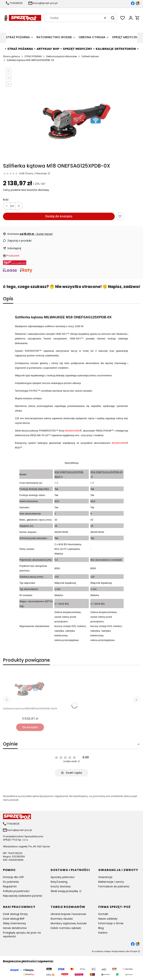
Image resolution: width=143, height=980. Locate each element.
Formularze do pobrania (114, 886)
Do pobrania (11, 882)
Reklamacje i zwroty (111, 882)
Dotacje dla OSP (13, 877)
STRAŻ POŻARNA (33, 56)
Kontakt (103, 914)
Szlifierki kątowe (90, 56)
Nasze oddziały (108, 919)
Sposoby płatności (63, 877)
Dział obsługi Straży (15, 914)
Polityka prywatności (16, 891)
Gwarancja (105, 877)
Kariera (103, 933)
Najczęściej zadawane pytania (23, 896)
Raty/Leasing (59, 882)
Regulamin (10, 886)
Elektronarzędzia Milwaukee (62, 56)
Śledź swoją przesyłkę (65, 891)
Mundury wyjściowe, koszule (69, 923)
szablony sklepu (103, 951)
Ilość (6, 200)
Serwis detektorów (15, 928)
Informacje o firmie (111, 923)
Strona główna (11, 56)
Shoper (134, 951)
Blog (101, 928)
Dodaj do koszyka (59, 216)
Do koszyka (30, 727)
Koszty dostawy (61, 886)
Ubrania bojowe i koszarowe (68, 914)
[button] (113, 18)
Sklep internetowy (15, 923)
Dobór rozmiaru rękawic (66, 928)
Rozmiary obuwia (62, 919)
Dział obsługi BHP (14, 919)
